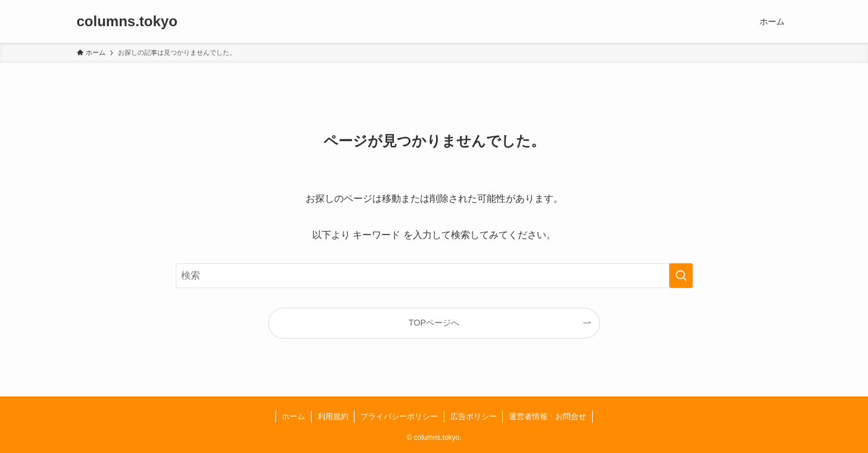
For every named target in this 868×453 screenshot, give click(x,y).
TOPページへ (434, 323)
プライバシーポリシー (399, 416)
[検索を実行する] (681, 276)
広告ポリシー (474, 416)
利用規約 (333, 416)
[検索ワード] (434, 276)
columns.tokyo (127, 21)
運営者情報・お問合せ (547, 416)
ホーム (293, 416)
